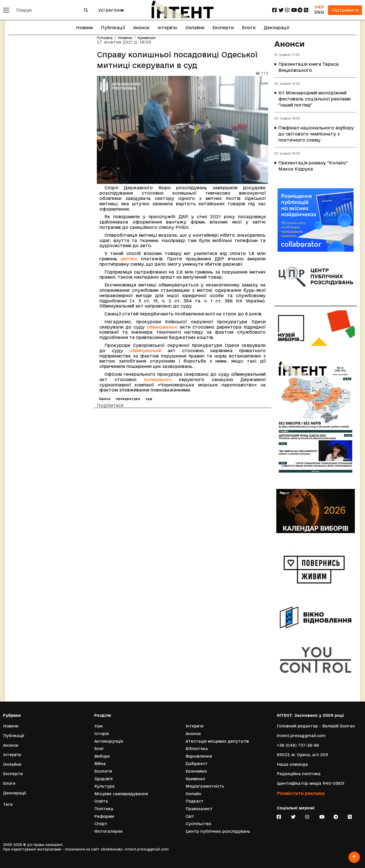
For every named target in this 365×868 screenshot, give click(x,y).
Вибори (102, 756)
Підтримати (345, 10)
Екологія (103, 771)
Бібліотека (197, 749)
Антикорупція (109, 741)
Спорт (101, 824)
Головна (105, 38)
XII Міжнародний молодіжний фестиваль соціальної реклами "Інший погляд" (314, 99)
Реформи (104, 816)
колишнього (158, 379)
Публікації (113, 28)
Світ (190, 816)
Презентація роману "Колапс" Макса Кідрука (313, 166)
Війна (100, 764)
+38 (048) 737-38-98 (298, 745)
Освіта (101, 801)
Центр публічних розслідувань (218, 831)
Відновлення (199, 756)
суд (149, 399)
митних (129, 259)
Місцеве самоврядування (121, 794)
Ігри (98, 726)
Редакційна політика (299, 774)
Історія (102, 734)
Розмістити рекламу (301, 793)
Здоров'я (103, 779)
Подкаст (195, 801)
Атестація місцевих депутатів (217, 741)
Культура (104, 786)
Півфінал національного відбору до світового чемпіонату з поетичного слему (316, 134)
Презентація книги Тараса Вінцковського (308, 67)
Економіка (196, 771)
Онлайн (193, 794)
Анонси (141, 28)
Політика (104, 809)
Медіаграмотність (205, 786)
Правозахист (199, 809)
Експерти (223, 28)
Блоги (249, 28)
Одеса (105, 399)
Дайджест (197, 764)
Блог (99, 749)
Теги (8, 804)
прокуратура (128, 399)
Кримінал (147, 38)
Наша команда (292, 764)
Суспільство (198, 824)
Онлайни (195, 28)
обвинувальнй (145, 351)
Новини (84, 28)
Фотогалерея (108, 831)
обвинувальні (162, 327)
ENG (319, 12)
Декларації (276, 28)
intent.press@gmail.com (301, 736)
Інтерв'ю (167, 28)
